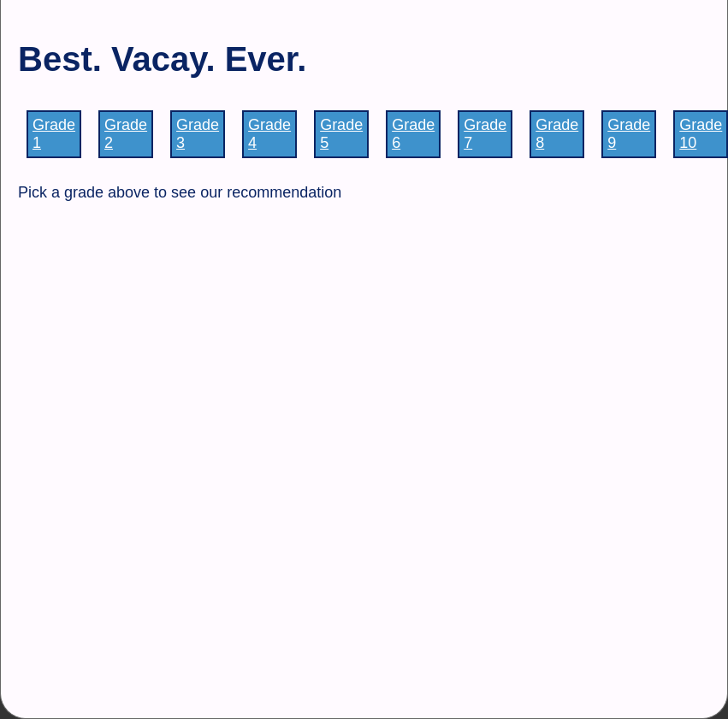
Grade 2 (126, 134)
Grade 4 (269, 134)
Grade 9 (629, 134)
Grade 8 (557, 134)
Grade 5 (341, 134)
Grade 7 (485, 134)
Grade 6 (413, 134)
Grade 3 (198, 134)
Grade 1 (54, 134)
